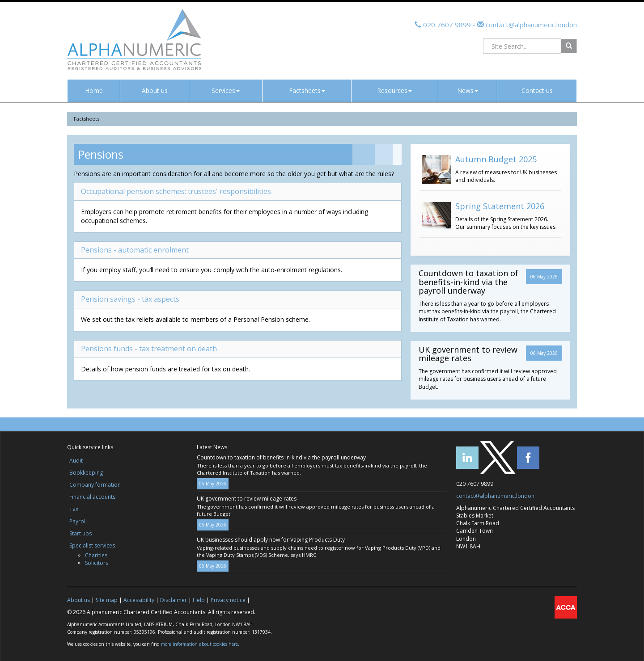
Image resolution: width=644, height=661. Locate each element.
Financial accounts (92, 497)
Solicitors (97, 563)
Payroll (78, 521)
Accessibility (139, 600)
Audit (76, 461)
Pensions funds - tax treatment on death (149, 349)
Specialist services (92, 545)
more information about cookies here (199, 644)
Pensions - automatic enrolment (135, 250)
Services (226, 91)
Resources (394, 91)
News (468, 91)
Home (94, 91)
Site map (107, 600)
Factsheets (307, 91)
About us (155, 91)
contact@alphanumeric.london (530, 25)
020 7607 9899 (447, 25)
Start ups (80, 533)
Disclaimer (174, 600)
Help (199, 600)
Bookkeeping (86, 473)
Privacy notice (228, 600)
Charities (96, 555)
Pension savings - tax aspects (130, 299)
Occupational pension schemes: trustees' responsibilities (176, 191)
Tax (74, 509)
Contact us (537, 91)
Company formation (95, 485)
